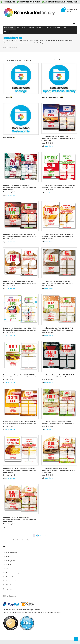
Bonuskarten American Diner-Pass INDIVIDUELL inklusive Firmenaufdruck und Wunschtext (58, 139)
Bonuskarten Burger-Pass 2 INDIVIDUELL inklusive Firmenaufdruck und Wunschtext (20, 376)
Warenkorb (57, 28)
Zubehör (48, 28)
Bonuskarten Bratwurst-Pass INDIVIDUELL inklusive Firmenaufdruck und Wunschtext (58, 235)
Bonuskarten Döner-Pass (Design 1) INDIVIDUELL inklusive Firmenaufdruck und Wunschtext (58, 471)
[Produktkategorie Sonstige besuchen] (21, 81)
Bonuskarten (9, 28)
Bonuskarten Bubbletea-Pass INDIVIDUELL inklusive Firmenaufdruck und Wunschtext (20, 329)
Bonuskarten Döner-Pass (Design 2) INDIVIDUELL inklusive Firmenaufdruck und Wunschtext (20, 519)
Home (5, 48)
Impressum (9, 589)
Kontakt (8, 565)
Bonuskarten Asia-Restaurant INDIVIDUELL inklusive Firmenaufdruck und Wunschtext (20, 235)
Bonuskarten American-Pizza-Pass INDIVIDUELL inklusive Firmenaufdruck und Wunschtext (20, 187)
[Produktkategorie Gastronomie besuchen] (21, 121)
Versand (9, 557)
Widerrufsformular (12, 577)
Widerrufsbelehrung (12, 573)
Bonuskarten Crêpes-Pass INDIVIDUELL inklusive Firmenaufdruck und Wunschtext (58, 423)
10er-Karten (21, 28)
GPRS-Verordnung (12, 585)
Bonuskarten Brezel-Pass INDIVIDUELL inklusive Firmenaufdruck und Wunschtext (20, 282)
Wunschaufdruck (11, 553)
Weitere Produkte (35, 28)
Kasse (65, 28)
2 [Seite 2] (36, 535)
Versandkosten (49, 146)
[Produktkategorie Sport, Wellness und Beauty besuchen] (59, 81)
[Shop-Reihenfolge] (65, 60)
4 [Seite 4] (41, 535)
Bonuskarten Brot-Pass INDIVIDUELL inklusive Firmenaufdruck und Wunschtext (58, 282)
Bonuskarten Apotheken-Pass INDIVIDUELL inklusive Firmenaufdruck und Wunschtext (58, 186)
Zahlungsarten (11, 561)
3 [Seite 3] (39, 535)
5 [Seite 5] (43, 535)
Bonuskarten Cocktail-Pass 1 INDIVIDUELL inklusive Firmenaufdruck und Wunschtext (58, 376)
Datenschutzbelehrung (13, 581)
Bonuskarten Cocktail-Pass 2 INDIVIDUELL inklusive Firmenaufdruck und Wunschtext (20, 423)
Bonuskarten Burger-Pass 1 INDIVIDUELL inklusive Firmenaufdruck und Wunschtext (58, 329)
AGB (7, 569)
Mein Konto (8, 32)
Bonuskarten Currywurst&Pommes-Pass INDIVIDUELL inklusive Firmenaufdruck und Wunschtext (20, 471)
